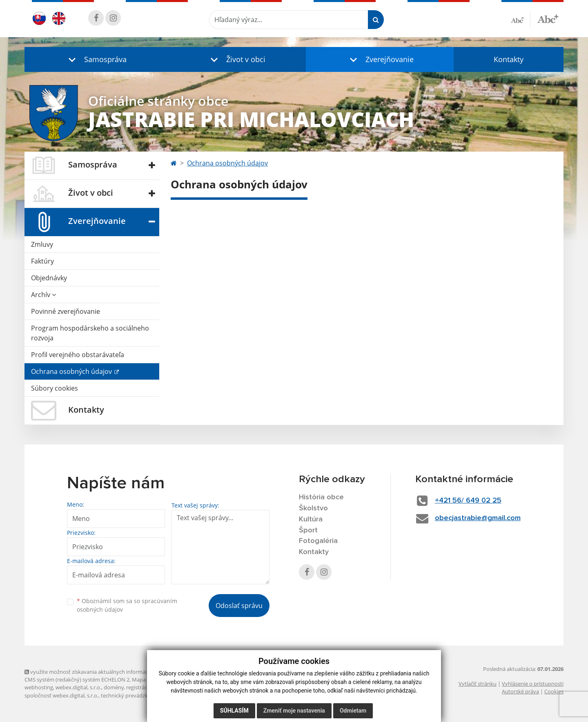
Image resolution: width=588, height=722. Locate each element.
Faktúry (42, 261)
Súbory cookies (55, 388)
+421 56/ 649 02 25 (468, 501)
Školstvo (313, 508)
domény (114, 687)
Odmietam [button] (353, 711)
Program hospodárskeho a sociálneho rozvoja (90, 333)
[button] (96, 59)
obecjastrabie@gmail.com (478, 518)
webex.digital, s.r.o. (78, 687)
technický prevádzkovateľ (132, 695)
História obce (321, 497)
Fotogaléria (318, 541)
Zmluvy (42, 244)
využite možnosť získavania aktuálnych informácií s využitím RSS (105, 672)
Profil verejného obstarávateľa (78, 355)
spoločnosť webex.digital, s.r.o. (61, 695)
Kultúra (311, 519)
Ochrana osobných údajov (72, 371)
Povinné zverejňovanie (66, 311)
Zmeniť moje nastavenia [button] (294, 711)
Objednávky (49, 278)
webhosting (39, 687)
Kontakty (509, 59)
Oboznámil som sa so (127, 605)
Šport (308, 530)
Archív (43, 295)
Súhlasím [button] (234, 711)
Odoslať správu (239, 606)
